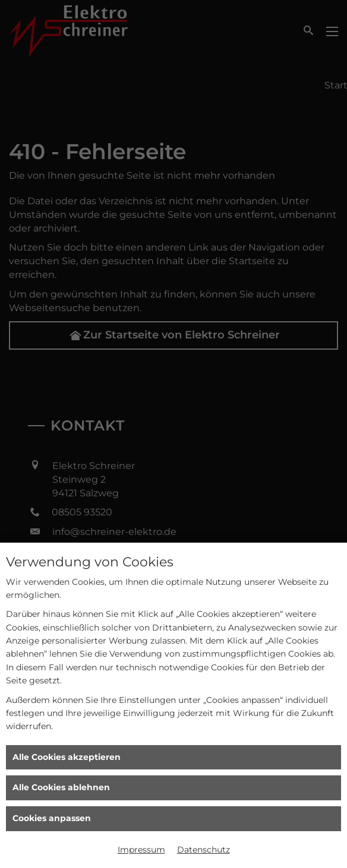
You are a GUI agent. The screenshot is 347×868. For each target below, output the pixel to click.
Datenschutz (204, 850)
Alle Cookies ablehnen (61, 787)
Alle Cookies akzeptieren (67, 757)
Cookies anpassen (52, 818)
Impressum (141, 850)
